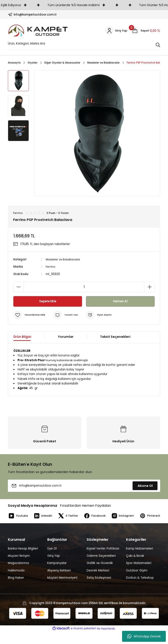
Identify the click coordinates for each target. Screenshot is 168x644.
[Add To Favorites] (30, 315)
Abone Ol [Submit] (145, 486)
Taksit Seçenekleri (115, 337)
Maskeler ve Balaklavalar (64, 260)
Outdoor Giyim (137, 583)
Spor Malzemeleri (139, 576)
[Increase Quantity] (149, 287)
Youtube (18, 516)
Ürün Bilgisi (22, 337)
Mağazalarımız (18, 576)
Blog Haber (16, 590)
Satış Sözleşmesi (99, 590)
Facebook (97, 516)
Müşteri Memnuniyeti (62, 590)
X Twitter (70, 516)
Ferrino (51, 267)
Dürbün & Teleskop (140, 590)
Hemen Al (120, 302)
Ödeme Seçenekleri (101, 568)
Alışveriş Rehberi (59, 583)
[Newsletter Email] (84, 486)
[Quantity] (84, 287)
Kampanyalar (57, 576)
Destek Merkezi (98, 583)
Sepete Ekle (48, 302)
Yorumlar (66, 337)
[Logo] (38, 31)
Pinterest (18, 528)
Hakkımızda (16, 583)
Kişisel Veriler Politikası (103, 561)
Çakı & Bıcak (135, 568)
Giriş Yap (54, 568)
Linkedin (44, 516)
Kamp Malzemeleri (140, 561)
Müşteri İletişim (19, 568)
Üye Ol (52, 561)
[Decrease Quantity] (19, 287)
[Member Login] (116, 31)
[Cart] (145, 31)
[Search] (84, 45)
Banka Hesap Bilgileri (23, 561)
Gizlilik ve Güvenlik (100, 576)
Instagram (126, 516)
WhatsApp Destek (144, 636)
